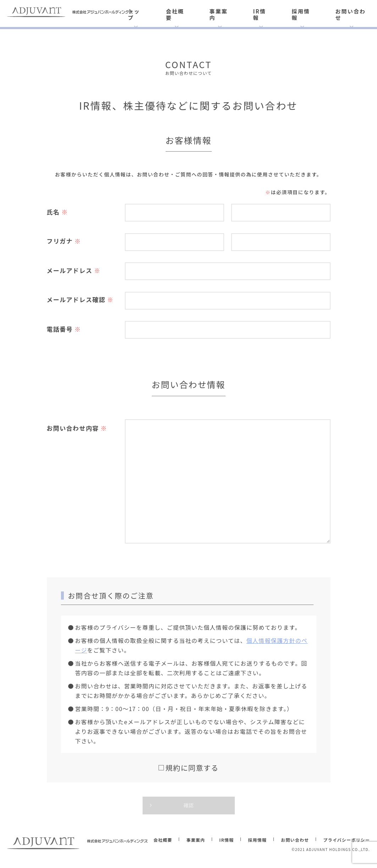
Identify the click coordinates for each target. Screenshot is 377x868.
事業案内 (219, 14)
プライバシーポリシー (346, 840)
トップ (134, 14)
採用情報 (301, 14)
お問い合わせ (350, 14)
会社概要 (175, 14)
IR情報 (259, 14)
